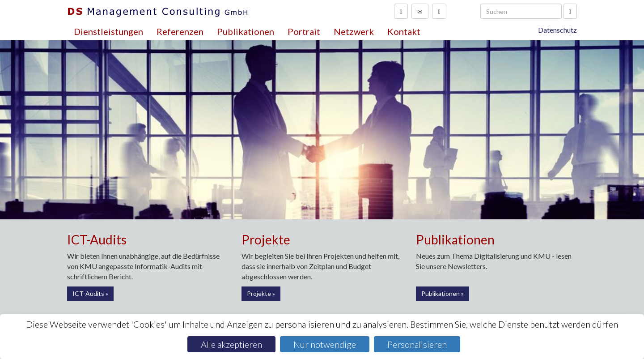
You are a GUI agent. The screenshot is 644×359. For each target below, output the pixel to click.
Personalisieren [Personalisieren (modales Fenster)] (417, 344)
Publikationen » (443, 293)
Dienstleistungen (108, 31)
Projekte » (261, 293)
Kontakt (404, 31)
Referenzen (180, 31)
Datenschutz (557, 30)
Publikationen (246, 31)
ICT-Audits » (90, 293)
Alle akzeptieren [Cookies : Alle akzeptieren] (231, 344)
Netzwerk (354, 31)
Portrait (304, 31)
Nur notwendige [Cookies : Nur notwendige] (325, 344)
